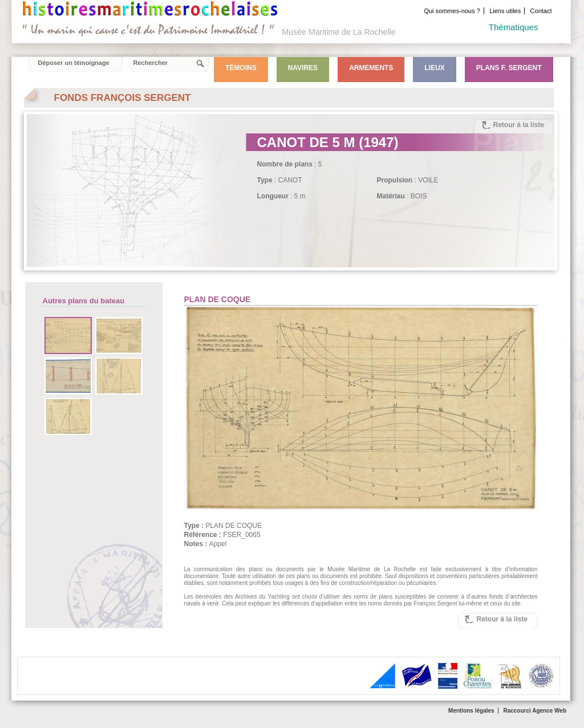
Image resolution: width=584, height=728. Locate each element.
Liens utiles (505, 11)
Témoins (241, 68)
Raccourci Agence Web (535, 711)
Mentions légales (471, 711)
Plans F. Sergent (509, 68)
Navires (303, 68)
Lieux (434, 68)
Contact (541, 11)
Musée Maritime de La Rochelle (339, 32)
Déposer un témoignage (74, 63)
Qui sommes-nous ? (452, 11)
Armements (371, 68)
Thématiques (514, 27)
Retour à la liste (519, 125)
